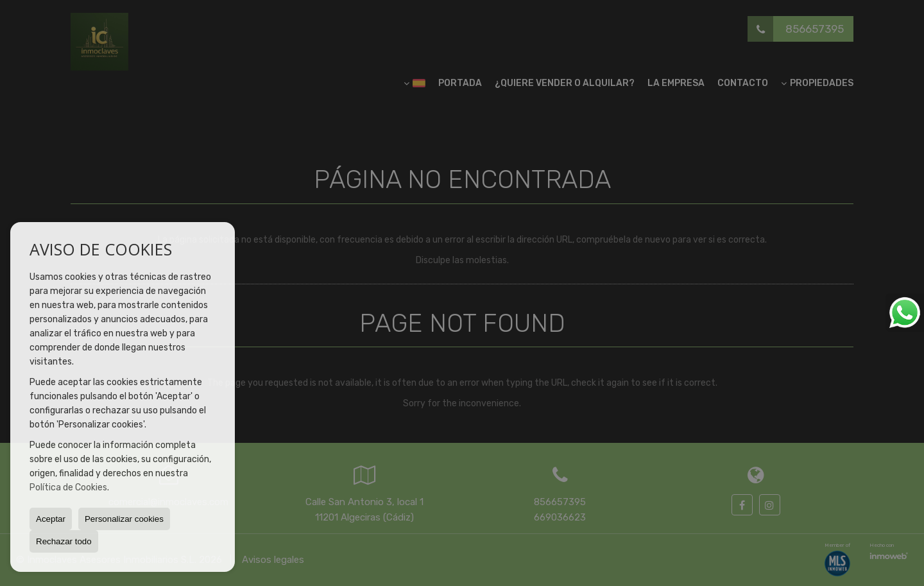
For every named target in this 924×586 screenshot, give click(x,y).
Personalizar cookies (124, 519)
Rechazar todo (64, 541)
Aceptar (51, 519)
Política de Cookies (68, 487)
